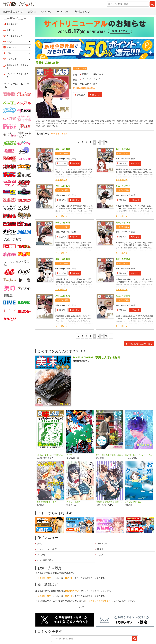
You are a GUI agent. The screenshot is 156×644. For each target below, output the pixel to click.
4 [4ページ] (90, 127)
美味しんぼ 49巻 (63, 280)
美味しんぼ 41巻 (63, 134)
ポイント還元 (81, 52)
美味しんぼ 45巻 (63, 207)
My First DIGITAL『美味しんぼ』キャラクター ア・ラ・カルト (50, 440)
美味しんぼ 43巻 (63, 171)
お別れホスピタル (133, 487)
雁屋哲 (85, 58)
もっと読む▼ (61, 164)
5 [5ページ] (94, 127)
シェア (81, 592)
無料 (90, 630)
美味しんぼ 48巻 (123, 244)
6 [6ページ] (98, 127)
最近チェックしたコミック (110, 630)
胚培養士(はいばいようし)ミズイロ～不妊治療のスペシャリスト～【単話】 (139, 440)
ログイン (69, 563)
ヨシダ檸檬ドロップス (47, 487)
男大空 (69, 440)
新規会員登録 (13, 7)
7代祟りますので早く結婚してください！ (109, 487)
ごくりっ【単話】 (74, 487)
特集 (68, 630)
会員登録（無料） (45, 563)
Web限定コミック (15, 19)
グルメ (100, 539)
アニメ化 (41, 539)
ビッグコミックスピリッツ (94, 62)
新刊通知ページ (72, 575)
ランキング (55, 630)
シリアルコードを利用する (18, 58)
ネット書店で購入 (45, 545)
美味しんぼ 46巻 (123, 207)
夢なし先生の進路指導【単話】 (109, 440)
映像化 (100, 534)
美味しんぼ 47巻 (63, 244)
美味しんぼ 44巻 (123, 171)
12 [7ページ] (106, 127)
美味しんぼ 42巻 (123, 134)
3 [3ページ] (87, 127)
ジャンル (79, 630)
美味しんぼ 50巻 (123, 280)
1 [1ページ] (83, 127)
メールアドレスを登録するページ (99, 586)
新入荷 (42, 630)
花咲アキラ (98, 58)
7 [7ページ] (102, 127)
